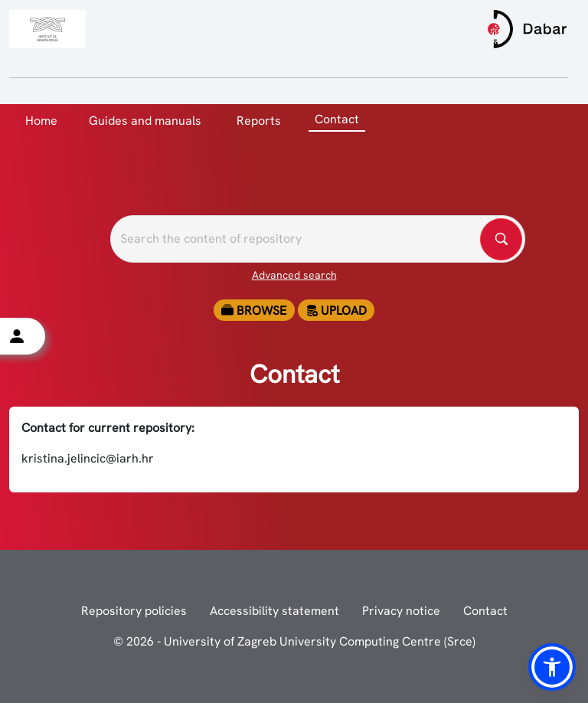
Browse (254, 311)
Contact (485, 611)
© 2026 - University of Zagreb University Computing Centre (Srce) (294, 641)
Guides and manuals (145, 121)
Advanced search (294, 275)
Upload (336, 311)
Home (41, 121)
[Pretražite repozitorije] (318, 239)
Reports (259, 121)
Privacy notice (401, 611)
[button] (552, 667)
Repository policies (134, 611)
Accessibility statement (274, 611)
